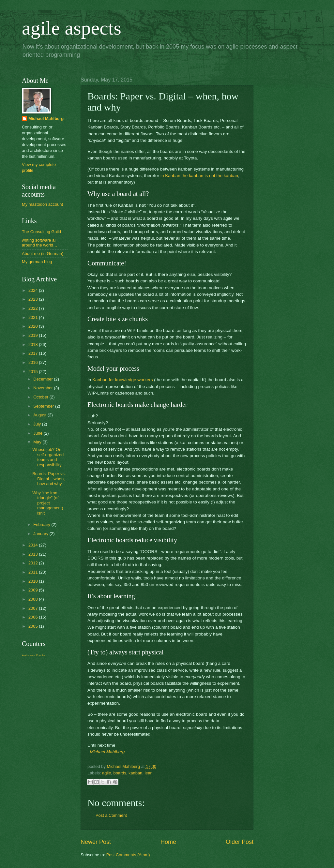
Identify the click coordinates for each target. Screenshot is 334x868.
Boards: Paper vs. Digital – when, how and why (49, 479)
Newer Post (96, 842)
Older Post (240, 842)
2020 (34, 326)
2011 (34, 572)
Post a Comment (111, 815)
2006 (34, 617)
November (44, 388)
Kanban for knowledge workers (123, 380)
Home (168, 842)
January (41, 534)
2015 (34, 372)
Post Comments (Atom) (128, 855)
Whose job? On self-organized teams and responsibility (48, 457)
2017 (34, 353)
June (38, 433)
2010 (34, 581)
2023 (34, 299)
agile (106, 773)
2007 (34, 608)
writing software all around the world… (40, 243)
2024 (34, 290)
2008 (34, 599)
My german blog (37, 262)
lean (148, 773)
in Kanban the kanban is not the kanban (199, 176)
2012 (34, 563)
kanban (135, 773)
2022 (34, 308)
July (38, 424)
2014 (34, 545)
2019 (34, 335)
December (44, 379)
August (40, 415)
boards (120, 773)
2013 (34, 554)
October (41, 397)
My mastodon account (42, 204)
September (44, 406)
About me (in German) (43, 254)
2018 (34, 344)
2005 (34, 626)
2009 (34, 590)
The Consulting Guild (41, 232)
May (38, 442)
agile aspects (72, 28)
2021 (34, 317)
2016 (34, 362)
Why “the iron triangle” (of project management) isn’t (48, 503)
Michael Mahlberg (107, 752)
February (42, 524)
